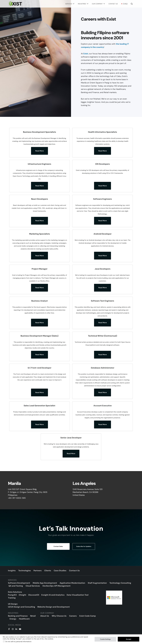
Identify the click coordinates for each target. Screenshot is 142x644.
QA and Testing (16, 586)
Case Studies (60, 571)
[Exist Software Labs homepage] (15, 4)
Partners (38, 571)
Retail (33, 616)
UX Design (13, 604)
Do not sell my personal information (18, 642)
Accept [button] (129, 639)
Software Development (19, 583)
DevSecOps (48, 586)
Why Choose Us (59, 616)
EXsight (23, 595)
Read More (40, 151)
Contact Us (74, 571)
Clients (48, 571)
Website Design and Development (53, 607)
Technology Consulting (120, 583)
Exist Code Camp (88, 616)
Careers (73, 616)
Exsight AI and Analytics (53, 595)
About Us (45, 616)
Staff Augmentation (97, 583)
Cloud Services (33, 586)
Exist (86, 54)
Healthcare (24, 619)
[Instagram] (12, 629)
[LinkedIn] (16, 629)
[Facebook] (9, 629)
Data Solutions (15, 592)
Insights (12, 571)
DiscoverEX (34, 595)
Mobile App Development (45, 583)
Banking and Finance (18, 616)
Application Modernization (72, 583)
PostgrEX (12, 595)
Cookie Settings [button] (105, 639)
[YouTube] (20, 629)
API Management (62, 586)
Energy (13, 619)
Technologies (25, 571)
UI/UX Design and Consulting (22, 607)
